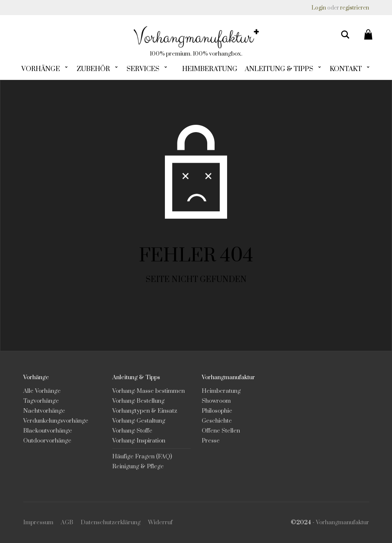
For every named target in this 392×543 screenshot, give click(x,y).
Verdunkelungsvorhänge (56, 421)
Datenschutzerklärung (111, 522)
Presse (211, 441)
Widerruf (160, 522)
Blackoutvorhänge (48, 431)
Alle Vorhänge (42, 391)
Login (319, 8)
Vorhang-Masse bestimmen (149, 391)
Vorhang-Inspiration (139, 441)
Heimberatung (221, 391)
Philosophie (217, 411)
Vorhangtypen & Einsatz (145, 411)
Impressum (38, 522)
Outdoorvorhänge (47, 441)
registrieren (355, 8)
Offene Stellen (221, 431)
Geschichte (217, 421)
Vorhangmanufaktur (342, 522)
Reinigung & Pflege (138, 466)
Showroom (216, 401)
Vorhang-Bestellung (138, 401)
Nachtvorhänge (44, 411)
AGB (67, 522)
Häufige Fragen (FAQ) (142, 456)
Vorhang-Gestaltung (139, 421)
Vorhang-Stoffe (132, 431)
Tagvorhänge (41, 401)
